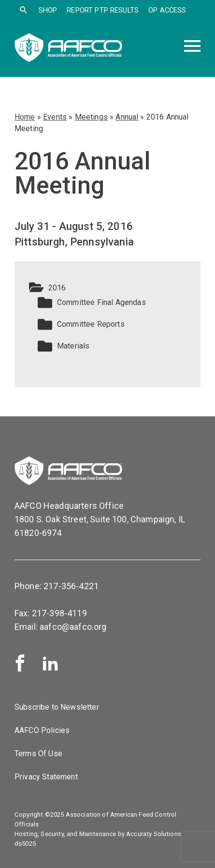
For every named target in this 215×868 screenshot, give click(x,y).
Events (55, 117)
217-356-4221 (71, 586)
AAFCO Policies (42, 730)
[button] (107, 288)
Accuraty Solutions (154, 834)
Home (25, 117)
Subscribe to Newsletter (57, 707)
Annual (127, 117)
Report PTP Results (103, 10)
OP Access (167, 10)
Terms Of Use (38, 754)
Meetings (91, 117)
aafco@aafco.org (73, 627)
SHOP (48, 10)
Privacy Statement (46, 777)
